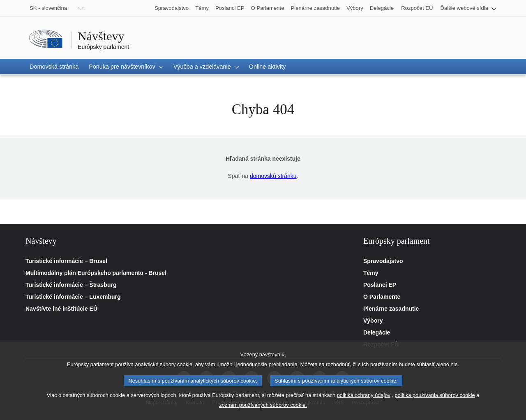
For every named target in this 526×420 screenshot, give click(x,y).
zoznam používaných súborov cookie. (263, 411)
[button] (468, 8)
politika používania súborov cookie (435, 401)
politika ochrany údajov (364, 401)
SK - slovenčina (48, 8)
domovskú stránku (273, 176)
